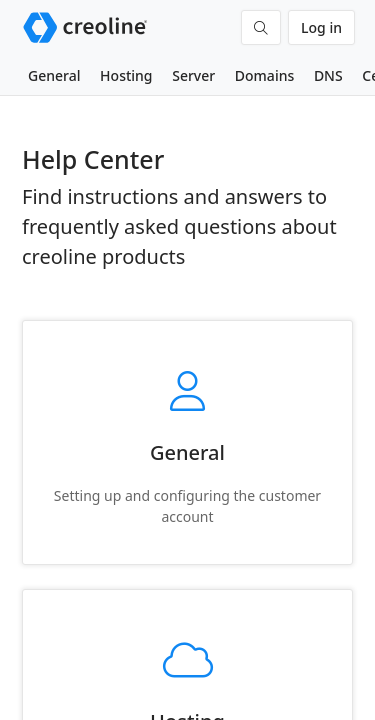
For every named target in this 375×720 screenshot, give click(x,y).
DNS (328, 75)
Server (193, 75)
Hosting (126, 75)
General (54, 75)
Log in (321, 27)
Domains (264, 75)
